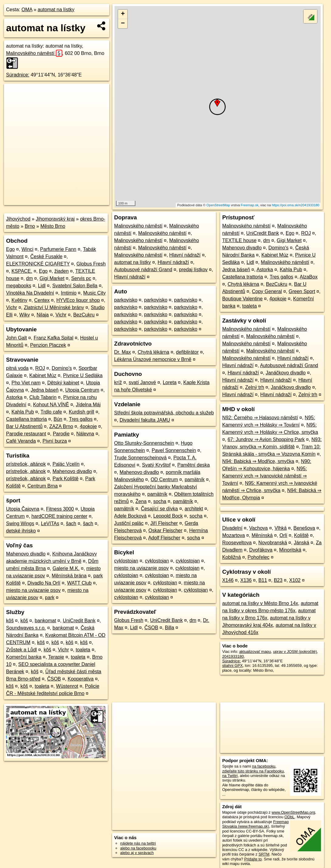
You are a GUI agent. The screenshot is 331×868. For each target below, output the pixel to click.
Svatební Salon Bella (75, 286)
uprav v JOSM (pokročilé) (295, 652)
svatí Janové (142, 382)
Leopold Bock (168, 516)
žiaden (61, 271)
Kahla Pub (23, 412)
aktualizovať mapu (255, 652)
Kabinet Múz (43, 375)
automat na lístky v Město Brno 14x (260, 603)
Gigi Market (52, 278)
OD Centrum (164, 480)
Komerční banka (24, 657)
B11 (263, 580)
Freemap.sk (250, 205)
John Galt (16, 338)
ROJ (40, 368)
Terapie (56, 657)
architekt (194, 509)
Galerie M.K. (66, 568)
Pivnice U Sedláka (83, 375)
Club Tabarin (43, 397)
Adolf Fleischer (164, 538)
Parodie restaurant (26, 434)
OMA (27, 10)
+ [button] (123, 14)
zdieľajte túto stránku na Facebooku (253, 771)
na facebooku (264, 766)
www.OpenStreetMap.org (293, 812)
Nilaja (43, 315)
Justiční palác (129, 523)
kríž (118, 382)
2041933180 (233, 656)
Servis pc (81, 278)
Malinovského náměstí (34, 53)
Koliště (301, 535)
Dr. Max (123, 352)
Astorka (14, 397)
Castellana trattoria (26, 419)
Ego (10, 249)
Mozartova (234, 535)
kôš (10, 621)
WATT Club (79, 583)
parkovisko (126, 300)
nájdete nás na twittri (138, 843)
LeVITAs (50, 524)
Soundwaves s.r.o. (26, 628)
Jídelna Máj (88, 405)
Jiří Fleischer (164, 523)
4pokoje (88, 426)
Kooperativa (81, 679)
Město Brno (53, 226)
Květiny (19, 300)
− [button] (123, 24)
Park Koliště (65, 479)
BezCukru (84, 315)
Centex (42, 300)
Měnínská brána (69, 576)
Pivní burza (55, 441)
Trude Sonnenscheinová (140, 458)
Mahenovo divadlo (72, 471)
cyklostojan (126, 561)
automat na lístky (56, 10)
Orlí (283, 535)
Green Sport (302, 291)
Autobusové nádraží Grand (143, 270)
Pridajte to (253, 859)
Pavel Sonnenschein (174, 450)
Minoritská (290, 550)
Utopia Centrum (82, 390)
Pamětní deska (194, 465)
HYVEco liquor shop (78, 300)
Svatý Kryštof (156, 465)
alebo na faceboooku (138, 848)
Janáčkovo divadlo (286, 373)
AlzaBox (309, 277)
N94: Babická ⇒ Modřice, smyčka (258, 461)
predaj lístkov (193, 270)
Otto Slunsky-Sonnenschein (144, 443)
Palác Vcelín (66, 464)
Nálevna (85, 434)
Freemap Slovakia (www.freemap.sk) (256, 824)
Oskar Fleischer (165, 530)
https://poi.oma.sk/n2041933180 (296, 205)
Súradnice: (18, 75)
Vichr (12, 307)
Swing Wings (20, 524)
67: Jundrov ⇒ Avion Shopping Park (266, 439)
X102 (295, 580)
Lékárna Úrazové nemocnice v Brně (153, 359)
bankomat (45, 621)
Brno (30, 226)
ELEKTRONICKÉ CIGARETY (38, 264)
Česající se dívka (159, 509)
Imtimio (69, 293)
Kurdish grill (81, 412)
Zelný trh (254, 387)
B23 (278, 580)
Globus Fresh (91, 264)
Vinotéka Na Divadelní (30, 293)
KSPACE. (22, 271)
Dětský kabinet (63, 383)
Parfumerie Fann (58, 249)
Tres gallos (81, 419)
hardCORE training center (60, 516)
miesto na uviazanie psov (33, 590)
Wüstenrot (67, 686)
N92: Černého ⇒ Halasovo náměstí (260, 418)
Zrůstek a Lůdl (21, 650)
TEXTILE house (239, 240)
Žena (141, 501)
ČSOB (54, 679)
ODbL (290, 817)
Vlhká (281, 528)
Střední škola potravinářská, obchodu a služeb (164, 413)
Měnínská (262, 535)
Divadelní (232, 528)
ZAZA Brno (61, 426)
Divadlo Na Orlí (44, 583)
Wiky (25, 315)
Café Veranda (21, 441)
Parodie (61, 434)
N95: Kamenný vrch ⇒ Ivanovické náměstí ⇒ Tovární (265, 476)
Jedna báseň (45, 390)
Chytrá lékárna (153, 352)
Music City (94, 293)
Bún (58, 419)
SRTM (264, 854)
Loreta (170, 382)
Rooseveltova (237, 543)
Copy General (267, 291)
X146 (228, 580)
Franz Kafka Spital (54, 338)
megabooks (19, 286)
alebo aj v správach (137, 853)
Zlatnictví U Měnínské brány (54, 307)
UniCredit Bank (79, 621)
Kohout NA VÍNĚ (51, 405)
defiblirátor (188, 352)
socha (160, 501)
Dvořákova (261, 550)
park (50, 598)
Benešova (304, 528)
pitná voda (17, 368)
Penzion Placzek (48, 345)
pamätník (195, 480)
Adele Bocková (130, 516)
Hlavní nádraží (185, 255)
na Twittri (230, 776)
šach (71, 524)
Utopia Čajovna (23, 509)
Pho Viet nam (26, 383)
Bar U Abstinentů (24, 426)
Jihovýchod (18, 219)
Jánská (301, 543)
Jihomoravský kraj (55, 219)
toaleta (83, 650)
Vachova (259, 528)
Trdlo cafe (51, 412)
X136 (246, 580)
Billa (169, 628)
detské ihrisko (21, 531)
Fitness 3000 (60, 509)
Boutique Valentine (242, 299)
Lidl (42, 286)
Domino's (62, 368)
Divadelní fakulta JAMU (145, 420)
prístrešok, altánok (26, 464)
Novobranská (273, 543)
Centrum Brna (43, 486)
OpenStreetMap (218, 205)
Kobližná (232, 557)
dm (29, 278)
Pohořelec (258, 557)
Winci (27, 249)
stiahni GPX (233, 665)
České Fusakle (46, 257)
